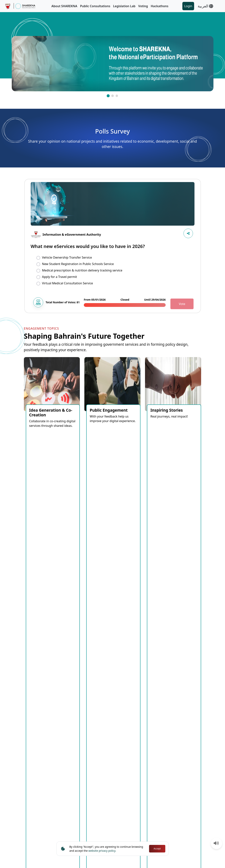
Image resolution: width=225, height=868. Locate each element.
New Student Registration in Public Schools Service (78, 264)
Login (188, 6)
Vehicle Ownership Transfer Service (67, 257)
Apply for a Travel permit (60, 277)
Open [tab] (58, 559)
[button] (108, 96)
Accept (157, 849)
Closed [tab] (73, 559)
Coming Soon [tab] (37, 559)
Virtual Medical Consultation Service (68, 283)
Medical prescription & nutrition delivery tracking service (82, 270)
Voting (143, 6)
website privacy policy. (102, 851)
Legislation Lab (124, 6)
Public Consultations (95, 6)
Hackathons (160, 6)
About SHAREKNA (64, 6)
